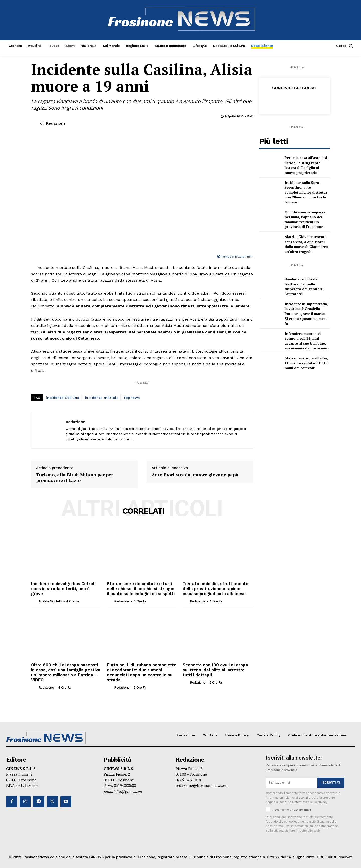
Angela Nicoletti (50, 596)
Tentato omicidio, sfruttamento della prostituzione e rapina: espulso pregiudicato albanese (214, 588)
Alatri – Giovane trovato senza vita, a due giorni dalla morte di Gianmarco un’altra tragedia (306, 244)
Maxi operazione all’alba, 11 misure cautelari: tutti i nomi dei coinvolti (306, 363)
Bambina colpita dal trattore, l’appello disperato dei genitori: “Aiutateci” (304, 286)
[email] (292, 781)
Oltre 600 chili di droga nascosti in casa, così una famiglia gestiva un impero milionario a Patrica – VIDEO (66, 669)
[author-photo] (34, 595)
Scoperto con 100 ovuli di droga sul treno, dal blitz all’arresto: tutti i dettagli (214, 669)
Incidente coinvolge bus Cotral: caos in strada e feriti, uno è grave (66, 586)
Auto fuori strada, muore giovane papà (195, 475)
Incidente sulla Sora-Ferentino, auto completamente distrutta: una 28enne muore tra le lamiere (306, 192)
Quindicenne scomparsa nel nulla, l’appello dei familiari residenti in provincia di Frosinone (305, 219)
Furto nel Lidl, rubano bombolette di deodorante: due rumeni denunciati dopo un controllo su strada (141, 671)
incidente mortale (102, 398)
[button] (346, 46)
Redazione (56, 123)
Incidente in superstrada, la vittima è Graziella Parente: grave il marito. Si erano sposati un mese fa (306, 314)
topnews (132, 398)
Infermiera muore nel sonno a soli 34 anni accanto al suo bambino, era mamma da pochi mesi (307, 341)
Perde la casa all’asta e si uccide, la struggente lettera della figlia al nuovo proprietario (306, 165)
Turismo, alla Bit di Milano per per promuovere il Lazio (75, 477)
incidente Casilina (63, 398)
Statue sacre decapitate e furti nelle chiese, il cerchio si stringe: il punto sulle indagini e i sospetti (142, 588)
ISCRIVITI (331, 781)
